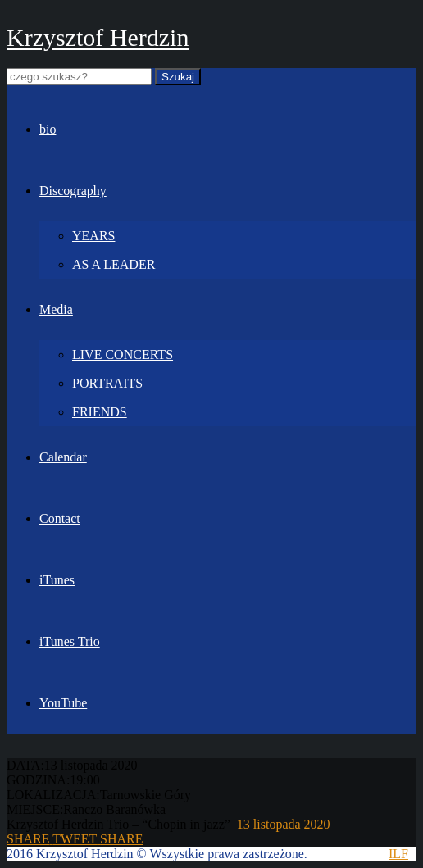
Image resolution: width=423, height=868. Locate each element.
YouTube (63, 703)
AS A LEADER (114, 264)
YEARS (93, 236)
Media (56, 309)
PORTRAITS (107, 383)
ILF (398, 854)
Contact (60, 518)
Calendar (63, 457)
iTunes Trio (70, 641)
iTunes (57, 580)
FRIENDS (100, 412)
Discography (73, 191)
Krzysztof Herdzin (98, 37)
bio (48, 129)
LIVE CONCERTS (123, 354)
